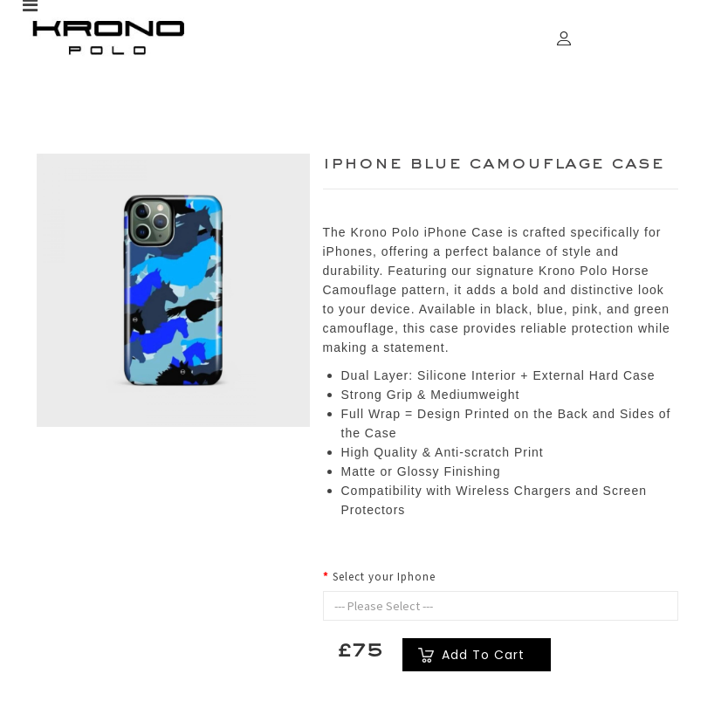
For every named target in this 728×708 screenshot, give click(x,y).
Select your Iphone (384, 577)
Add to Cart (483, 655)
